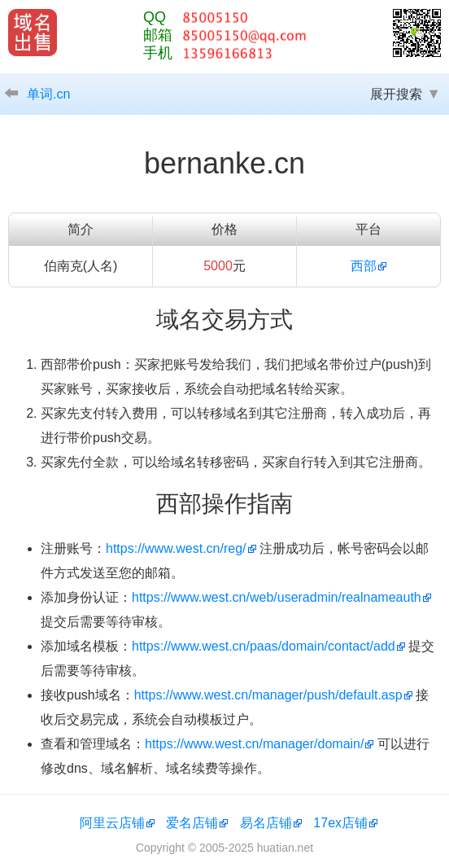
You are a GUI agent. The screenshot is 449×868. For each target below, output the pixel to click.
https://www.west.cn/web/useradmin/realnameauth (277, 597)
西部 (364, 266)
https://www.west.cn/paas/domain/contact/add (264, 646)
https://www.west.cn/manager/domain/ (254, 744)
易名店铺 (266, 823)
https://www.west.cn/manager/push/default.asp (268, 695)
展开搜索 (396, 94)
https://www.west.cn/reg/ (176, 548)
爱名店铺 (192, 823)
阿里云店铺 (112, 823)
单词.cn (48, 94)
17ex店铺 (340, 823)
